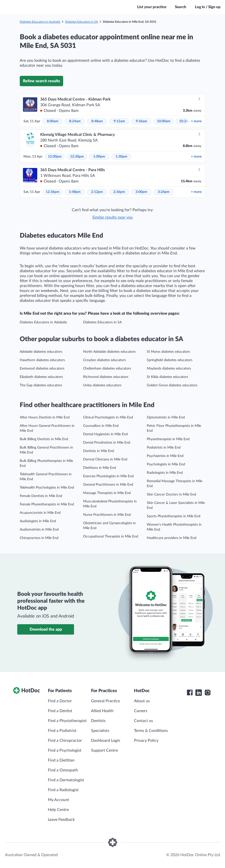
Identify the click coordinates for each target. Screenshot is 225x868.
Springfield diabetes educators (170, 360)
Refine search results (41, 81)
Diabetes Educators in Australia (40, 22)
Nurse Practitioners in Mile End (107, 515)
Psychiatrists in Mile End (165, 456)
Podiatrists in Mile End (164, 448)
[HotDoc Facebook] (190, 693)
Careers (141, 711)
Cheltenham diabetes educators (107, 369)
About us (142, 701)
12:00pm (55, 157)
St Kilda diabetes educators (167, 377)
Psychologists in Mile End (166, 464)
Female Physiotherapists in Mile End (47, 504)
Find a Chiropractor (65, 741)
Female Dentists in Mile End (41, 496)
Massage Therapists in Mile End (107, 493)
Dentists (98, 721)
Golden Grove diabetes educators (172, 385)
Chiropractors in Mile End (39, 538)
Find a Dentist (60, 711)
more (196, 121)
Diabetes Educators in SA (82, 22)
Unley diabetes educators (102, 385)
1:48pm (75, 192)
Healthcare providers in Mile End (172, 538)
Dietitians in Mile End (100, 468)
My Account (58, 800)
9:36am (141, 121)
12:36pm (53, 192)
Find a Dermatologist (66, 780)
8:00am (53, 121)
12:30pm (77, 157)
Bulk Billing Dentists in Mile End (44, 439)
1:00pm (99, 157)
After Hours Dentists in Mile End (45, 417)
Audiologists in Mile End (38, 521)
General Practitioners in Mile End (108, 485)
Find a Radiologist (63, 790)
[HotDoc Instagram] (207, 693)
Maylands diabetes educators (169, 369)
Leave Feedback (61, 820)
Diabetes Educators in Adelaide (43, 322)
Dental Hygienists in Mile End (105, 434)
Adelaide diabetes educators (41, 352)
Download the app (46, 629)
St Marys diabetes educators (168, 352)
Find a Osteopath (63, 770)
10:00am (164, 121)
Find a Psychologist (65, 750)
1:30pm (121, 157)
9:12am (119, 121)
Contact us (143, 721)
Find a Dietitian (61, 760)
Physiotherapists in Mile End (168, 439)
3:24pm (164, 192)
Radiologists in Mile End (165, 473)
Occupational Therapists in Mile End (111, 537)
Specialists (100, 731)
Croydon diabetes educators (104, 360)
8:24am (75, 121)
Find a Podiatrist (62, 731)
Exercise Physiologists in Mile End (108, 476)
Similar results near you (112, 217)
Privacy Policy (146, 741)
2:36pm (119, 192)
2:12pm (97, 192)
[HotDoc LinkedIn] (199, 693)
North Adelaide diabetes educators (109, 352)
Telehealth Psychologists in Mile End (47, 488)
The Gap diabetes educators (41, 385)
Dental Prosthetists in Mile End (107, 443)
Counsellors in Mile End (101, 426)
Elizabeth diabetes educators (41, 377)
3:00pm (141, 192)
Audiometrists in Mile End (39, 530)
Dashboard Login (106, 741)
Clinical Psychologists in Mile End (108, 417)
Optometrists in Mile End (166, 417)
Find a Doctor (60, 701)
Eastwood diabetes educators (42, 369)
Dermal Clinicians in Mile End (105, 459)
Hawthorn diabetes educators (42, 360)
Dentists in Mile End (99, 451)
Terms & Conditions (151, 731)
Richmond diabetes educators (106, 377)
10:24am (186, 121)
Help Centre (58, 810)
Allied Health (102, 711)
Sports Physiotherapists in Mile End (174, 516)
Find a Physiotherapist (67, 721)
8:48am (97, 121)
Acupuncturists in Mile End (40, 513)
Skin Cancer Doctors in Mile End (171, 495)
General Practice (105, 701)
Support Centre (104, 750)
